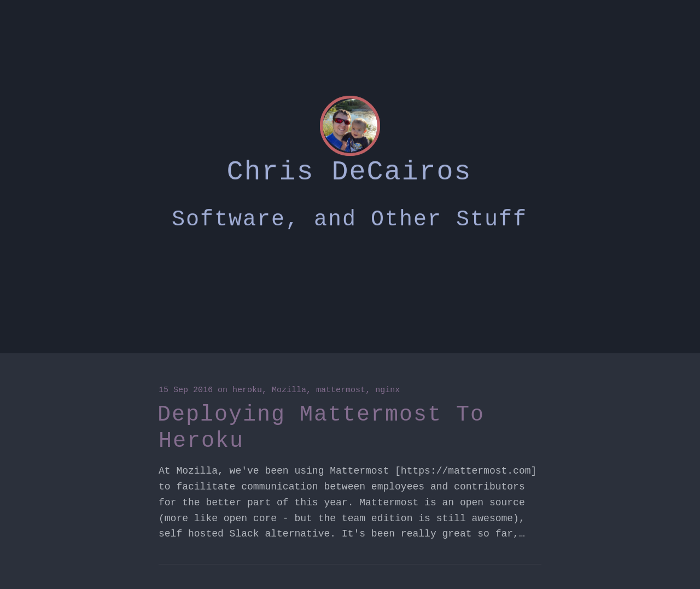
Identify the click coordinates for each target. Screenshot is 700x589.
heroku (247, 390)
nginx (387, 390)
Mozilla (289, 390)
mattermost (341, 390)
